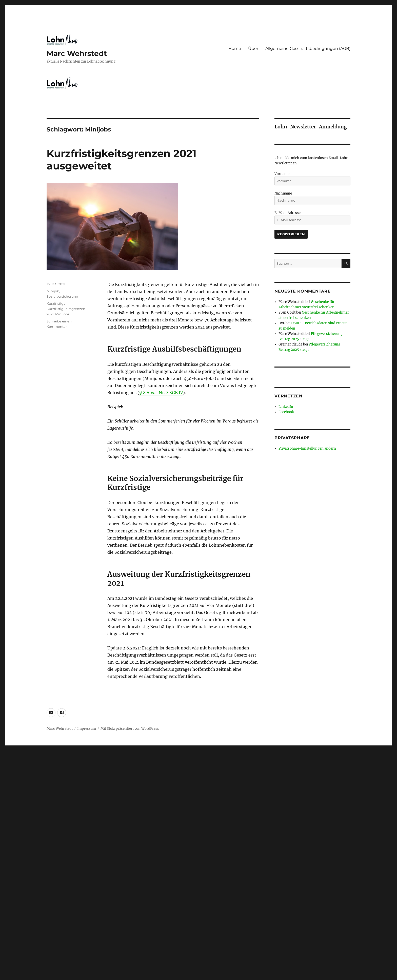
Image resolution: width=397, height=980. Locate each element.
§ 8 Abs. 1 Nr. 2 (154, 393)
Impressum (87, 729)
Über (253, 49)
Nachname (283, 193)
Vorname (282, 174)
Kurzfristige (56, 303)
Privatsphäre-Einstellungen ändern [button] (307, 448)
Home (235, 49)
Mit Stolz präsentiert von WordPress (130, 729)
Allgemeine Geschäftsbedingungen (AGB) (308, 49)
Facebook (286, 412)
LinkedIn (286, 407)
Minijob (53, 291)
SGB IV (176, 393)
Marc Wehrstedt (77, 53)
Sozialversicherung (62, 296)
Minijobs (62, 314)
